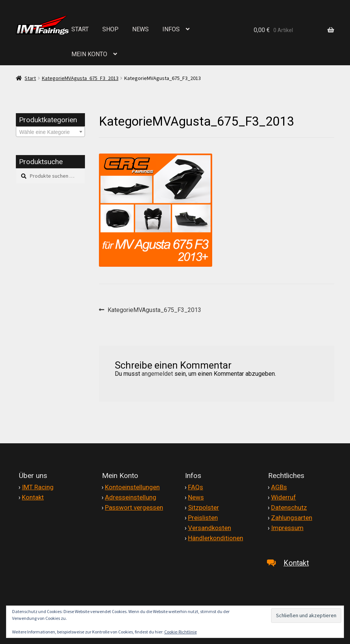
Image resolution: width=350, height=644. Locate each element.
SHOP (110, 29)
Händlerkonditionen (216, 538)
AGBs (279, 487)
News (196, 497)
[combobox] (50, 132)
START (80, 29)
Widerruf (284, 497)
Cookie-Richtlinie (180, 632)
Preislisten (203, 518)
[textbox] (50, 132)
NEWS (140, 29)
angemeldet (157, 374)
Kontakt (33, 497)
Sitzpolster (204, 507)
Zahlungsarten (292, 518)
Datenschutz (289, 507)
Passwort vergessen (134, 507)
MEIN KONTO (89, 54)
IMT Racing (38, 487)
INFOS (171, 29)
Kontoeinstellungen (132, 487)
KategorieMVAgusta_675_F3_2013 (80, 78)
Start (30, 78)
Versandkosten (210, 528)
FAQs (196, 487)
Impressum (287, 528)
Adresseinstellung (131, 497)
